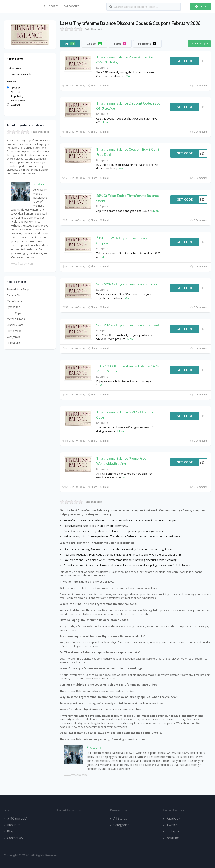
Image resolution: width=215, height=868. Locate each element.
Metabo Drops (16, 319)
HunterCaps (14, 313)
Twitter (172, 825)
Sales (120, 44)
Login (201, 6)
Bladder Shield (15, 295)
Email (104, 86)
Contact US (15, 838)
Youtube (173, 838)
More (129, 76)
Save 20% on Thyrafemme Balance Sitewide (129, 325)
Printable (147, 44)
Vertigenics (13, 337)
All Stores (51, 6)
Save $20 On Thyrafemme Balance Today (127, 284)
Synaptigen (13, 307)
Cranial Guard (15, 325)
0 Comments (199, 86)
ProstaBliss (14, 343)
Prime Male (14, 331)
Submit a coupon (199, 44)
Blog (10, 831)
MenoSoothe (15, 301)
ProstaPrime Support (20, 289)
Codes (94, 44)
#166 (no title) (17, 818)
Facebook (173, 818)
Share (92, 86)
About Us (14, 825)
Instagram (174, 831)
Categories (71, 6)
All (70, 44)
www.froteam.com (75, 775)
